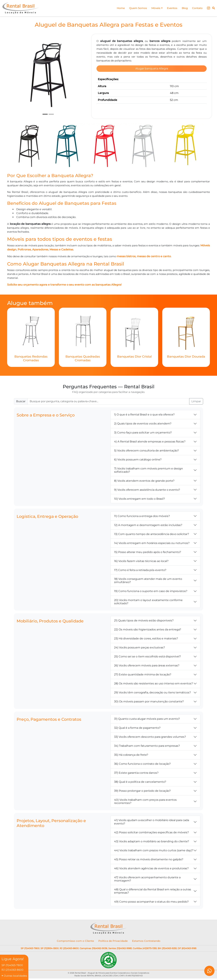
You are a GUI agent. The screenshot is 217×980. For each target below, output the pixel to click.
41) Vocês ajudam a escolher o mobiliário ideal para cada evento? (152, 822)
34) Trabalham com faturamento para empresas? (147, 746)
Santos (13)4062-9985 (120, 949)
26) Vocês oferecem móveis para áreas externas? (147, 666)
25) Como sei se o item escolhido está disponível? (147, 657)
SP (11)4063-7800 (30, 949)
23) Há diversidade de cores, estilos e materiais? (146, 639)
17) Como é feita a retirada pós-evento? (140, 570)
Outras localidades (15, 976)
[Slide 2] (51, 114)
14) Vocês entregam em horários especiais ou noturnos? (152, 543)
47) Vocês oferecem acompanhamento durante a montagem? (147, 879)
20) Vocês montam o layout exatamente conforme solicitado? (148, 602)
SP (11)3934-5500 (50, 949)
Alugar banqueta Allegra (152, 69)
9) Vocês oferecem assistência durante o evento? (147, 490)
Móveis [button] (155, 8)
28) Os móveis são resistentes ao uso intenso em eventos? (154, 684)
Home (117, 8)
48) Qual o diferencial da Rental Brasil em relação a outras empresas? (153, 891)
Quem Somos (135, 8)
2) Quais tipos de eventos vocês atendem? (143, 424)
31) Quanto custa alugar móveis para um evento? (147, 719)
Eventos (171, 8)
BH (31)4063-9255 (167, 949)
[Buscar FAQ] (108, 402)
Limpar (196, 402)
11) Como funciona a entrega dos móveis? (142, 516)
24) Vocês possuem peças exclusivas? (140, 648)
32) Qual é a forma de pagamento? (137, 728)
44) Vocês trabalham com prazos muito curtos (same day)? (154, 851)
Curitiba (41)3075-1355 (145, 949)
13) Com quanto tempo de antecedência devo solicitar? (152, 534)
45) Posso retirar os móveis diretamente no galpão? (149, 860)
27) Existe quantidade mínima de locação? (143, 675)
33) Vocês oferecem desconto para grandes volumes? (150, 737)
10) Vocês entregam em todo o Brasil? (140, 499)
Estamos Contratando (146, 941)
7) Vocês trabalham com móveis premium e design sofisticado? (149, 470)
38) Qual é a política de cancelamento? (140, 782)
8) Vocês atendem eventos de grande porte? (144, 481)
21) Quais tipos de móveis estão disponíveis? (144, 621)
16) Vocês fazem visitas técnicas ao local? (141, 561)
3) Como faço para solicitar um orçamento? (143, 433)
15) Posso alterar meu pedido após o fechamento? (148, 552)
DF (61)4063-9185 (187, 949)
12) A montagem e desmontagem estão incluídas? (148, 525)
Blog (184, 8)
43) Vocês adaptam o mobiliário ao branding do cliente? (152, 842)
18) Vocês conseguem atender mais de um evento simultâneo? (148, 581)
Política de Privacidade (113, 941)
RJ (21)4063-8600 (69, 949)
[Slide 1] (45, 114)
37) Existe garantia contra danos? (136, 773)
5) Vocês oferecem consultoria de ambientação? (146, 451)
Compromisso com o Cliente (75, 941)
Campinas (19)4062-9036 (93, 949)
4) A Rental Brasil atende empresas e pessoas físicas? (150, 442)
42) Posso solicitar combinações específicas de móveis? (151, 833)
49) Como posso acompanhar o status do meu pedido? (151, 902)
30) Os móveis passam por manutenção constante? (149, 702)
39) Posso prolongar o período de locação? (142, 791)
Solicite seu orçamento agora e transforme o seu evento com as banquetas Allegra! (64, 285)
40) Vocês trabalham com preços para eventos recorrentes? (145, 802)
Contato (197, 8)
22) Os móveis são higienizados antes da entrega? (148, 630)
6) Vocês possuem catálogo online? (138, 460)
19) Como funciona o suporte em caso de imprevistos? (151, 591)
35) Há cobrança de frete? (131, 755)
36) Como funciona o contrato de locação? (142, 764)
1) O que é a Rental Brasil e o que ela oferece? (144, 415)
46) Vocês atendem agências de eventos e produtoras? (151, 869)
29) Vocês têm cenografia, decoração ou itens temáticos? (152, 693)
